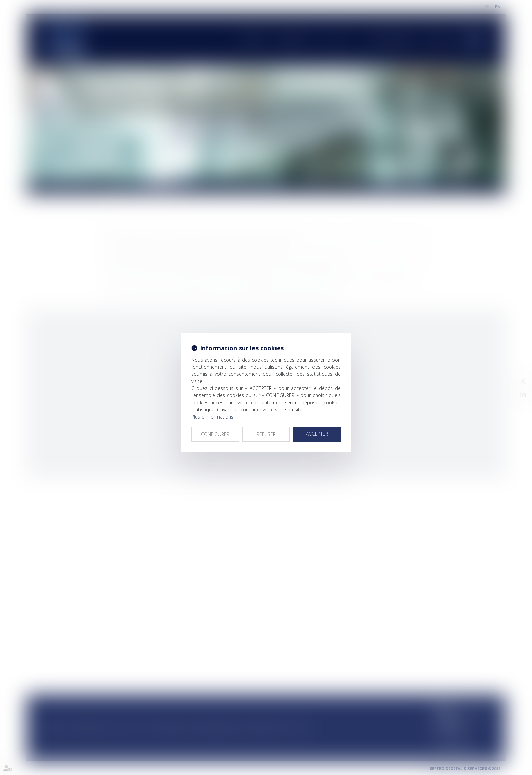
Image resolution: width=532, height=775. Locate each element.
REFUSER (266, 434)
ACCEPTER (317, 434)
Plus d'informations (212, 417)
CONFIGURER (215, 434)
